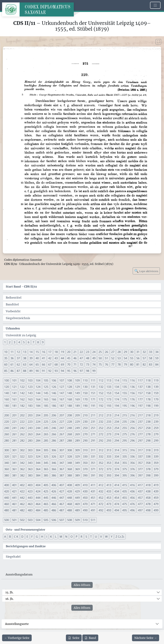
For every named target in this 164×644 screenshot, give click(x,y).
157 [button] (140, 393)
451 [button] (93, 498)
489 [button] (77, 510)
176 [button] (132, 399)
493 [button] (109, 510)
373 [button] (109, 469)
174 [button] (117, 399)
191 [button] (93, 406)
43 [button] (56, 358)
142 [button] (22, 393)
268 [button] (69, 434)
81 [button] (138, 364)
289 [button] (77, 441)
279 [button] (156, 434)
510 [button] (85, 520)
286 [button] (54, 441)
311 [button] (93, 450)
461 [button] (14, 504)
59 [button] (157, 358)
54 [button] (125, 358)
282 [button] (22, 441)
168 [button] (69, 399)
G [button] (37, 537)
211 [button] (93, 415)
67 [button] (50, 364)
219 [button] (156, 415)
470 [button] (85, 504)
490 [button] (85, 510)
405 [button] (46, 485)
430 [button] (85, 491)
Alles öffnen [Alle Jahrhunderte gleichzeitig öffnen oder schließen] (82, 585)
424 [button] (38, 491)
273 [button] (109, 434)
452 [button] (101, 498)
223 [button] (30, 422)
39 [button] (31, 358)
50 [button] (100, 358)
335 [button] (125, 456)
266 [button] (54, 434)
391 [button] (93, 475)
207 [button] (62, 415)
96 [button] (75, 371)
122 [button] (22, 387)
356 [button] (132, 463)
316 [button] (132, 450)
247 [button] (62, 428)
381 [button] (14, 475)
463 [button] (30, 504)
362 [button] (22, 469)
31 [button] (138, 352)
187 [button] (62, 406)
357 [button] (140, 463)
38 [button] (25, 358)
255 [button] (125, 428)
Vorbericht (13, 311)
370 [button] (85, 469)
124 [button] (38, 387)
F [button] (32, 537)
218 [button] (148, 415)
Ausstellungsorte (17, 624)
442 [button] (22, 498)
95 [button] (69, 371)
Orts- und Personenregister (26, 530)
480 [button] (7, 510)
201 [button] (14, 415)
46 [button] (75, 358)
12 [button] (18, 352)
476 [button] (132, 504)
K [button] (51, 537)
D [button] (22, 537)
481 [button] (14, 510)
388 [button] (69, 475)
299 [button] (156, 441)
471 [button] (93, 504)
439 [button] (156, 491)
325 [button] (46, 456)
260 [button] (7, 434)
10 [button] (6, 352)
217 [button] (140, 415)
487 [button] (62, 510)
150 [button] (85, 393)
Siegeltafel (13, 557)
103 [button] (30, 380)
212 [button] (101, 415)
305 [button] (46, 450)
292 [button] (101, 441)
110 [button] (85, 380)
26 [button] (106, 352)
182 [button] (22, 406)
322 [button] (22, 456)
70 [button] (69, 364)
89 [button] (31, 371)
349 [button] (77, 463)
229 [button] (77, 422)
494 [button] (117, 510)
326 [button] (54, 456)
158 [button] (148, 393)
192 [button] (101, 406)
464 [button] (38, 504)
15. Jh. (9, 592)
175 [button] (125, 399)
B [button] (10, 537)
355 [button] (125, 463)
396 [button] (132, 475)
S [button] (86, 537)
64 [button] (31, 364)
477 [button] (140, 504)
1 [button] (5, 342)
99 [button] (94, 371)
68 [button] (56, 364)
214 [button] (117, 415)
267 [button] (62, 434)
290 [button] (85, 441)
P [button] (77, 537)
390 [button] (85, 475)
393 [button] (109, 475)
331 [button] (93, 456)
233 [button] (109, 422)
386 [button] (54, 475)
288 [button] (69, 441)
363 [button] (30, 469)
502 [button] (22, 520)
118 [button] (148, 380)
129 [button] (77, 387)
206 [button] (54, 415)
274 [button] (117, 434)
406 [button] (54, 485)
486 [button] (54, 510)
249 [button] (77, 428)
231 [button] (93, 422)
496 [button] (132, 510)
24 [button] (94, 352)
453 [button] (109, 498)
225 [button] (46, 422)
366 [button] (54, 469)
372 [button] (101, 469)
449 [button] (77, 498)
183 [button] (30, 406)
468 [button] (69, 504)
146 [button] (54, 393)
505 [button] (46, 520)
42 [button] (50, 358)
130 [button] (85, 387)
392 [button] (101, 475)
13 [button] (25, 352)
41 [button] (44, 358)
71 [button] (75, 364)
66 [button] (44, 364)
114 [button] (117, 380)
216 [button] (132, 415)
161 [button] (14, 399)
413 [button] (109, 485)
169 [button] (77, 399)
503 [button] (30, 520)
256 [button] (132, 428)
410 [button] (85, 485)
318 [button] (148, 450)
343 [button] (30, 463)
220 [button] (7, 422)
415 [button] (125, 485)
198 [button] (148, 406)
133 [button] (109, 387)
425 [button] (46, 491)
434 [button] (117, 491)
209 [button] (77, 415)
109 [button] (77, 380)
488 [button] (69, 510)
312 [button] (101, 450)
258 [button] (148, 428)
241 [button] (14, 428)
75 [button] (100, 364)
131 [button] (93, 387)
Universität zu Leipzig (21, 335)
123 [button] (30, 387)
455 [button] (125, 498)
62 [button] (18, 364)
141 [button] (14, 393)
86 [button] (12, 371)
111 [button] (93, 380)
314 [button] (117, 450)
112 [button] (101, 380)
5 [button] (24, 342)
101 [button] (14, 380)
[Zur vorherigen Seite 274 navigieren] (17, 638)
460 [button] (7, 504)
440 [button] (7, 498)
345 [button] (46, 463)
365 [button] (46, 469)
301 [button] (14, 450)
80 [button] (132, 364)
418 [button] (148, 485)
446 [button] (54, 498)
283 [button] (30, 441)
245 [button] (46, 428)
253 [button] (109, 428)
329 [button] (77, 456)
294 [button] (117, 441)
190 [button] (85, 406)
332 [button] (101, 456)
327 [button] (62, 456)
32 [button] (144, 352)
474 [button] (117, 504)
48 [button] (88, 358)
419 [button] (156, 485)
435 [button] (125, 491)
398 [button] (148, 475)
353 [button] (109, 463)
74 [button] (94, 364)
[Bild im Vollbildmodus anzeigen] (158, 42)
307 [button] (62, 450)
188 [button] (69, 406)
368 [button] (69, 469)
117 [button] (140, 380)
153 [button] (109, 393)
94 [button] (62, 371)
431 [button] (93, 491)
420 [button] (7, 491)
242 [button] (22, 428)
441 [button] (14, 498)
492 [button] (101, 510)
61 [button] (12, 364)
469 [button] (77, 504)
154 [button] (117, 393)
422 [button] (22, 491)
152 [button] (101, 393)
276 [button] (132, 434)
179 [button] (156, 399)
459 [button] (156, 498)
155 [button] (125, 393)
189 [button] (77, 406)
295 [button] (125, 441)
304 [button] (38, 450)
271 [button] (93, 434)
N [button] (66, 537)
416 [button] (132, 485)
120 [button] (7, 387)
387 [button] (62, 475)
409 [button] (77, 485)
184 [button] (38, 406)
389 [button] (77, 475)
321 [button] (14, 456)
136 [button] (132, 387)
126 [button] (54, 387)
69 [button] (62, 364)
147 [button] (62, 393)
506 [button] (54, 520)
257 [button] (140, 428)
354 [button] (117, 463)
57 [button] (144, 358)
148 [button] (69, 393)
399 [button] (156, 475)
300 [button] (7, 450)
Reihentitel (14, 298)
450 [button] (85, 498)
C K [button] (16, 537)
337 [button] (140, 456)
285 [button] (46, 441)
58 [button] (151, 358)
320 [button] (7, 456)
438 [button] (148, 491)
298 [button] (148, 441)
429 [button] (77, 491)
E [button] (27, 537)
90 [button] (37, 371)
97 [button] (81, 371)
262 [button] (22, 434)
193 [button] (109, 406)
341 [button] (14, 463)
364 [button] (38, 469)
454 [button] (117, 498)
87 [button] (18, 371)
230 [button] (85, 422)
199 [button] (156, 406)
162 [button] (22, 399)
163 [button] (30, 399)
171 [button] (93, 399)
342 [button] (22, 463)
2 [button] (10, 342)
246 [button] (54, 428)
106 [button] (54, 380)
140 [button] (7, 393)
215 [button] (125, 415)
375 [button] (125, 469)
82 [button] (144, 364)
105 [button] (46, 380)
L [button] (56, 537)
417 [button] (140, 485)
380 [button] (7, 475)
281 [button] (14, 441)
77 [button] (113, 364)
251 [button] (93, 428)
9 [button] (43, 342)
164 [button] (38, 399)
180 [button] (7, 406)
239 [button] (156, 422)
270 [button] (85, 434)
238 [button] (148, 422)
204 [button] (38, 415)
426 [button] (54, 491)
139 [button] (156, 387)
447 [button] (62, 498)
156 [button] (132, 393)
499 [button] (156, 510)
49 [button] (94, 358)
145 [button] (46, 393)
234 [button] (117, 422)
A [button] (5, 537)
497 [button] (140, 510)
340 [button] (7, 463)
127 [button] (62, 387)
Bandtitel (12, 304)
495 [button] (125, 510)
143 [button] (30, 393)
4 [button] (19, 342)
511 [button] (93, 520)
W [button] (106, 537)
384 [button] (38, 475)
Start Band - (21, 287)
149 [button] (77, 393)
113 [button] (109, 380)
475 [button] (125, 504)
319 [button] (156, 450)
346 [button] (54, 463)
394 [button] (117, 475)
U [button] (96, 537)
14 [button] (31, 352)
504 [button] (38, 520)
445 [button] (46, 498)
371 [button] (93, 469)
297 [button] (140, 441)
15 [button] (37, 352)
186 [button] (54, 406)
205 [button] (46, 415)
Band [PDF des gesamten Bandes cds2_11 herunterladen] (90, 638)
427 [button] (62, 491)
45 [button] (69, 358)
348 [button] (69, 463)
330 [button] (85, 456)
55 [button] (132, 358)
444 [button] (38, 498)
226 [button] (54, 422)
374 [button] (117, 469)
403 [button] (30, 485)
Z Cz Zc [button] (120, 537)
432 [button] (101, 491)
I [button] (47, 537)
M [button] (61, 537)
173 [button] (109, 399)
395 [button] (125, 475)
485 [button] (46, 510)
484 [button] (38, 510)
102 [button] (22, 380)
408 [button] (69, 485)
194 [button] (117, 406)
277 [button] (140, 434)
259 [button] (156, 428)
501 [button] (14, 520)
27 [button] (113, 352)
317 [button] (140, 450)
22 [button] (81, 352)
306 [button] (54, 450)
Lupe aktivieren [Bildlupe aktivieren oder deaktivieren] (146, 271)
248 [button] (69, 428)
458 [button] (148, 498)
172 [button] (101, 399)
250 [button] (85, 428)
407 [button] (62, 485)
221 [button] (14, 422)
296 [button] (132, 441)
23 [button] (88, 352)
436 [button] (132, 491)
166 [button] (54, 399)
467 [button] (62, 504)
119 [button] (156, 380)
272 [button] (101, 434)
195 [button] (125, 406)
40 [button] (37, 358)
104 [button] (38, 380)
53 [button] (119, 358)
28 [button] (119, 352)
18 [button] (56, 352)
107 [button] (62, 380)
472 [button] (101, 504)
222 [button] (22, 422)
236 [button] (132, 422)
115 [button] (125, 380)
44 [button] (62, 358)
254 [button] (117, 428)
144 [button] (38, 393)
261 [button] (14, 434)
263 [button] (30, 434)
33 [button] (151, 352)
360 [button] (7, 469)
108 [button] (69, 380)
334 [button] (117, 456)
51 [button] (106, 358)
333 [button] (109, 456)
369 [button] (77, 469)
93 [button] (56, 371)
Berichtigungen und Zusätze (26, 546)
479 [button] (156, 504)
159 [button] (156, 393)
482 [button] (22, 510)
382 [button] (22, 475)
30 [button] (132, 352)
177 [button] (140, 399)
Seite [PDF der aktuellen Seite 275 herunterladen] (74, 638)
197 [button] (140, 406)
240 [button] (7, 428)
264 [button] (38, 434)
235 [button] (125, 422)
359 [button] (156, 463)
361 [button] (14, 469)
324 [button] (38, 456)
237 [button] (140, 422)
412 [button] (101, 485)
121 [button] (14, 387)
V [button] (101, 537)
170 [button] (85, 399)
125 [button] (46, 387)
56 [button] (138, 358)
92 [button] (50, 371)
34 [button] (157, 352)
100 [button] (7, 380)
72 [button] (81, 364)
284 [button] (38, 441)
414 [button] (117, 485)
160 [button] (7, 399)
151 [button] (93, 393)
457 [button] (140, 498)
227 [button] (62, 422)
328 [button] (69, 456)
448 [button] (69, 498)
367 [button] (62, 469)
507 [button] (62, 520)
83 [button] (151, 364)
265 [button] (46, 434)
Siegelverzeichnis (18, 318)
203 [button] (30, 415)
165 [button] (46, 399)
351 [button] (93, 463)
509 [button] (77, 520)
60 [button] (6, 364)
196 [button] (132, 406)
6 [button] (29, 342)
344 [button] (38, 463)
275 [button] (125, 434)
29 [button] (125, 352)
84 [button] (157, 364)
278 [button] (148, 434)
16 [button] (44, 352)
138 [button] (148, 387)
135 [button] (125, 387)
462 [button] (22, 504)
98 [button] (88, 371)
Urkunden (13, 328)
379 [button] (156, 469)
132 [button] (101, 387)
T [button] (91, 537)
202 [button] (22, 415)
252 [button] (101, 428)
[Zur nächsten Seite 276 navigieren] (146, 638)
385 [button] (46, 475)
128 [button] (69, 387)
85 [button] (6, 371)
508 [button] (69, 520)
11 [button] (12, 352)
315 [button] (125, 450)
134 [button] (117, 387)
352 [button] (101, 463)
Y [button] (112, 537)
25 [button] (100, 352)
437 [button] (140, 491)
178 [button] (148, 399)
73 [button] (88, 364)
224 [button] (38, 422)
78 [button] (119, 364)
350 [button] (85, 463)
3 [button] (14, 342)
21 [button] (75, 352)
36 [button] (12, 358)
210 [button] (85, 415)
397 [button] (140, 475)
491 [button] (93, 510)
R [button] (81, 537)
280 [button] (7, 441)
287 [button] (62, 441)
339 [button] (156, 456)
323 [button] (30, 456)
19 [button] (62, 352)
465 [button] (46, 504)
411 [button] (93, 485)
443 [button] (30, 498)
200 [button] (7, 415)
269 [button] (77, 434)
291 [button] (93, 441)
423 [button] (30, 491)
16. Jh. (10, 599)
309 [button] (77, 450)
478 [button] (148, 504)
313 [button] (109, 450)
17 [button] (50, 352)
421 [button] (14, 491)
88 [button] (25, 371)
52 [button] (113, 358)
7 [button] (33, 342)
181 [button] (14, 406)
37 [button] (18, 358)
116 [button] (132, 380)
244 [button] (38, 428)
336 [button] (132, 456)
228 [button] (69, 422)
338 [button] (148, 456)
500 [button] (7, 520)
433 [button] (109, 491)
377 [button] (140, 469)
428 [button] (69, 491)
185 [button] (46, 406)
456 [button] (132, 498)
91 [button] (44, 371)
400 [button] (7, 485)
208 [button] (69, 415)
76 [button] (106, 364)
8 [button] (38, 342)
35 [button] (6, 358)
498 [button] (148, 510)
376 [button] (132, 469)
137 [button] (140, 387)
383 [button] (30, 475)
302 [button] (22, 450)
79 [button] (125, 364)
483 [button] (30, 510)
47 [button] (81, 358)
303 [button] (30, 450)
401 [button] (14, 485)
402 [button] (22, 485)
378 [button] (148, 469)
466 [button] (54, 504)
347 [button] (62, 463)
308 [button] (69, 450)
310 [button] (85, 450)
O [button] (72, 537)
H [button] (42, 537)
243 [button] (30, 428)
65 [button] (37, 364)
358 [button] (148, 463)
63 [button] (25, 364)
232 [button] (101, 422)
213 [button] (109, 415)
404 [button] (38, 485)
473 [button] (109, 504)
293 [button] (109, 441)
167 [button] (62, 399)
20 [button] (69, 352)
